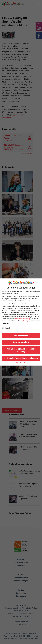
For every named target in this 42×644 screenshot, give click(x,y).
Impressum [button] (32, 363)
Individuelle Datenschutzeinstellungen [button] (21, 358)
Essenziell (6, 328)
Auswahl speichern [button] (21, 342)
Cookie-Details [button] (11, 363)
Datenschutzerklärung (23, 319)
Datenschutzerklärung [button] (22, 363)
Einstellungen (25, 321)
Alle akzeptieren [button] (21, 336)
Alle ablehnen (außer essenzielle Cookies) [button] (21, 350)
